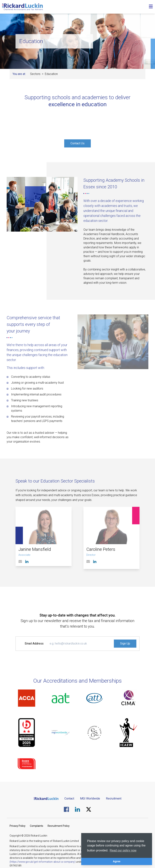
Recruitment (114, 799)
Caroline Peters (101, 549)
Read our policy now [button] (123, 850)
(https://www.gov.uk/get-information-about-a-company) (43, 862)
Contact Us (77, 143)
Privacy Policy (18, 826)
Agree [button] (117, 861)
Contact (69, 799)
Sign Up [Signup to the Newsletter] (125, 643)
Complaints (37, 826)
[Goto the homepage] (23, 7)
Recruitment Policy (59, 826)
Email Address (34, 643)
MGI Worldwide (90, 799)
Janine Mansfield (35, 549)
